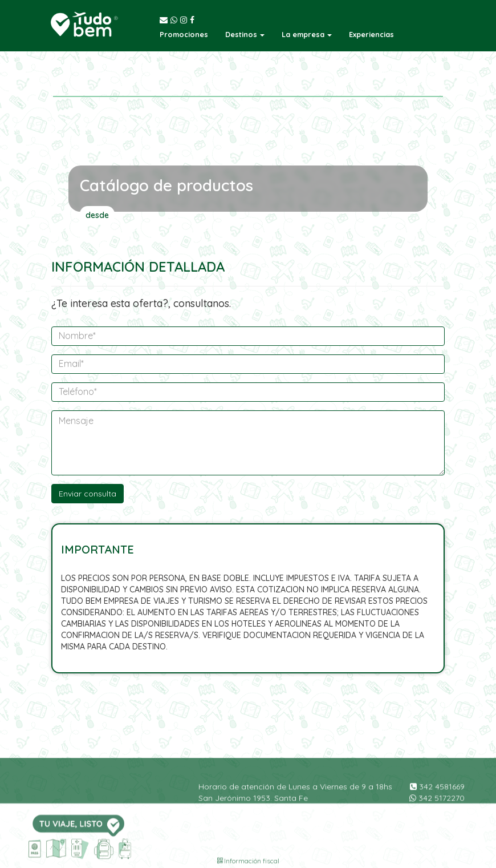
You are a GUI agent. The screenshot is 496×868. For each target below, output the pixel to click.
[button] (245, 34)
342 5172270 (437, 823)
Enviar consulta (88, 494)
